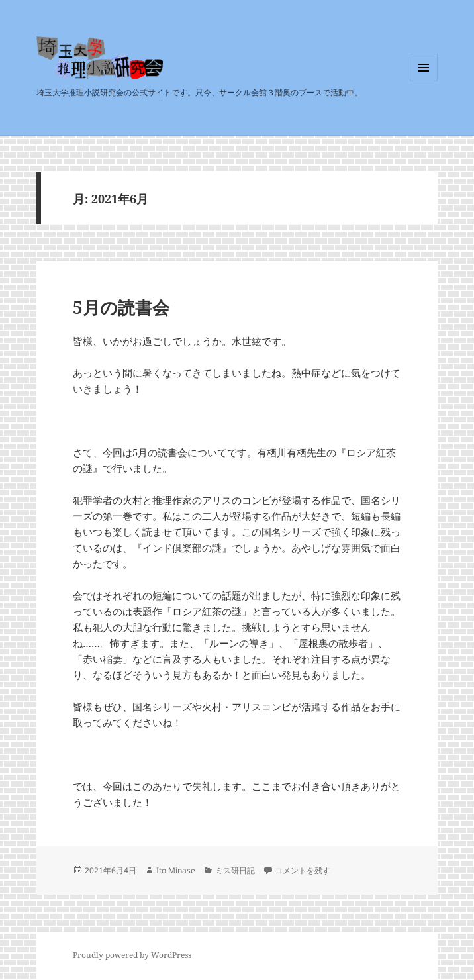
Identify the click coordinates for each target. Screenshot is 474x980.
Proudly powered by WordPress (132, 955)
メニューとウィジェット (424, 81)
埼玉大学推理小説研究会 (117, 82)
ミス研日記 (235, 870)
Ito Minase (176, 870)
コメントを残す (303, 870)
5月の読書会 (121, 307)
